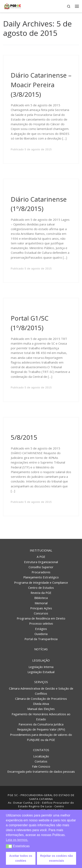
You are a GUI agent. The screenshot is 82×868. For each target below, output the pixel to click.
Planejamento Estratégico (41, 577)
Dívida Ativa (41, 704)
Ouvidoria (41, 634)
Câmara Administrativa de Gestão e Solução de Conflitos (41, 691)
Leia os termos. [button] (17, 840)
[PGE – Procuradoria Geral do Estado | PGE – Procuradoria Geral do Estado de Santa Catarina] (13, 6)
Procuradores (41, 572)
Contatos (41, 750)
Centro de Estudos (41, 588)
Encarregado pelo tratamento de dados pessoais (41, 771)
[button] (9, 846)
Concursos (41, 613)
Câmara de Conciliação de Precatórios (41, 699)
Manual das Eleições (41, 709)
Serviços (41, 682)
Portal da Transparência (41, 639)
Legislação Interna (41, 667)
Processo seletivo (41, 623)
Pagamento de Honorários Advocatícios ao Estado (41, 717)
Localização (41, 756)
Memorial (41, 603)
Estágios (41, 629)
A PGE (41, 557)
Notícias (41, 649)
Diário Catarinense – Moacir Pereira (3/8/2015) (41, 85)
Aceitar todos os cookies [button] (21, 858)
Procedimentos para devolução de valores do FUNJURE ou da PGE (41, 737)
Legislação (41, 660)
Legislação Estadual (41, 672)
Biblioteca (41, 598)
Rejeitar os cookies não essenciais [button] (57, 858)
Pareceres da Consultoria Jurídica (41, 724)
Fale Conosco (41, 766)
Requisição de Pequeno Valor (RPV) (41, 729)
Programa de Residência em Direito (41, 618)
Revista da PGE (41, 593)
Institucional (41, 550)
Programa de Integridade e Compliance (41, 582)
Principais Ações (41, 608)
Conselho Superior (41, 567)
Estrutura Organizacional (41, 562)
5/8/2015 (24, 437)
